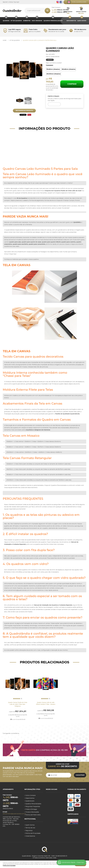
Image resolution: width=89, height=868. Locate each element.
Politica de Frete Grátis (33, 815)
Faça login (16, 2)
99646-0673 (60, 10)
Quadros (6, 21)
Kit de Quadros (16, 21)
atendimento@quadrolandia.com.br (20, 590)
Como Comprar (31, 795)
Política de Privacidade (33, 833)
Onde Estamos (30, 836)
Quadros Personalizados (53, 21)
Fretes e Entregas (31, 809)
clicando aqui (72, 645)
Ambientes (27, 21)
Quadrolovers (30, 801)
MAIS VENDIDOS (37, 21)
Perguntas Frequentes (33, 807)
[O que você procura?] (47, 11)
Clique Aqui (13, 254)
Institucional (30, 819)
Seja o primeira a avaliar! (54, 63)
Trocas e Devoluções (32, 812)
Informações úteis (32, 789)
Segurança (29, 831)
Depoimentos (71, 21)
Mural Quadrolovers (79, 2)
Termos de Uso (30, 828)
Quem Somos (82, 21)
